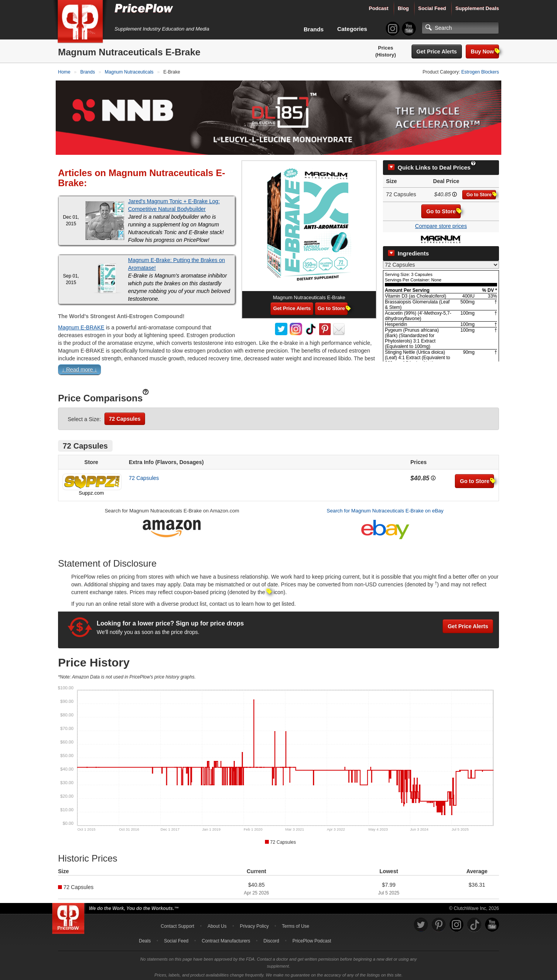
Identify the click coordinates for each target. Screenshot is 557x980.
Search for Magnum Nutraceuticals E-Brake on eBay (385, 508)
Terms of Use (296, 924)
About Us (217, 924)
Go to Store (481, 192)
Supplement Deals (477, 8)
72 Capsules (125, 416)
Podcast (379, 8)
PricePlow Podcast (312, 939)
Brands (314, 29)
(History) (385, 55)
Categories (352, 29)
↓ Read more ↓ (79, 367)
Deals (145, 939)
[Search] (460, 28)
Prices (385, 48)
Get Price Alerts (437, 51)
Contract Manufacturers (226, 939)
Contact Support (177, 924)
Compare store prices (441, 224)
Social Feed (432, 8)
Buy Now (485, 51)
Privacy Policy (254, 924)
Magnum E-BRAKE (81, 325)
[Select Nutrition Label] (441, 262)
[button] (278, 369)
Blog (403, 8)
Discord (271, 939)
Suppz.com (91, 491)
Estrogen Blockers (480, 72)
